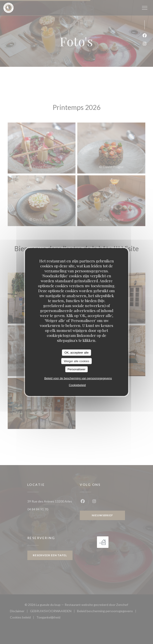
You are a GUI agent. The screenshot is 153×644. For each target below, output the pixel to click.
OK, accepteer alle (76, 353)
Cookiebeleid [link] (77, 385)
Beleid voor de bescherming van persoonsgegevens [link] (78, 378)
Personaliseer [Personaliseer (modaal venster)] (77, 369)
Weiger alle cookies (76, 361)
